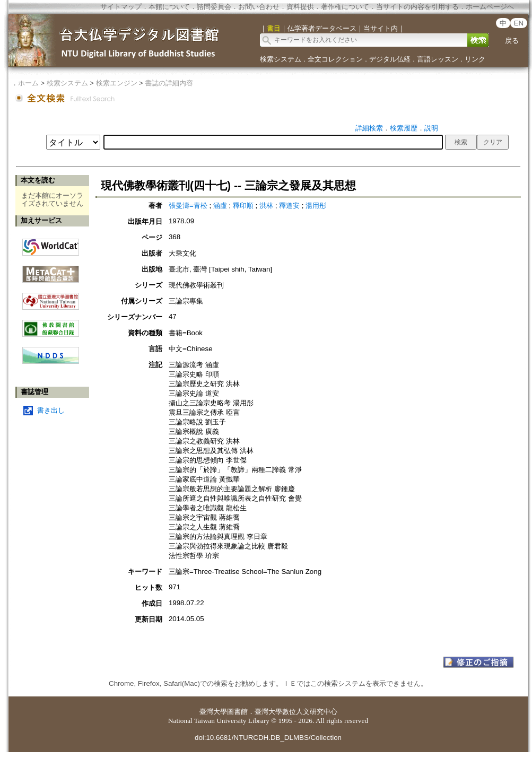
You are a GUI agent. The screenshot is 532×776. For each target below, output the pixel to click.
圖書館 (237, 712)
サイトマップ (121, 7)
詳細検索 (369, 128)
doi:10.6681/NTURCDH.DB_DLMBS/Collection (268, 738)
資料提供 (300, 7)
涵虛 (221, 206)
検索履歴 (404, 128)
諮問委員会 (214, 7)
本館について (169, 7)
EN (519, 23)
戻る (512, 41)
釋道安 (290, 206)
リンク (475, 59)
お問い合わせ (259, 7)
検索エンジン (117, 83)
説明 (431, 128)
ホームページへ (490, 7)
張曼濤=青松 (189, 206)
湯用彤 (316, 206)
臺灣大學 (213, 712)
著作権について (345, 7)
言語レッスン (438, 59)
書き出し (51, 410)
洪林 (267, 206)
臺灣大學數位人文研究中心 (296, 712)
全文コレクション (335, 59)
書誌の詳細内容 (169, 83)
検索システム (281, 59)
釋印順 (244, 206)
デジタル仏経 (390, 59)
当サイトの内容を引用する (417, 7)
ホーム (28, 83)
